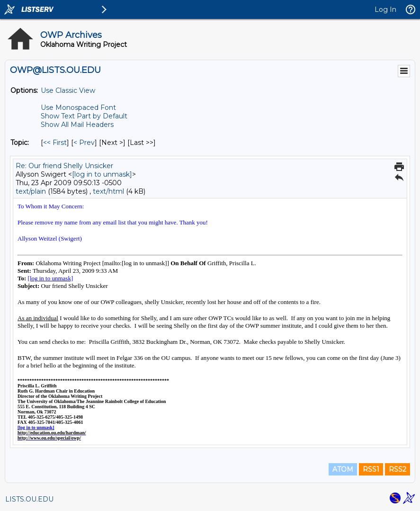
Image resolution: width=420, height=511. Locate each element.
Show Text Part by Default (84, 116)
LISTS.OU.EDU (29, 499)
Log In (385, 9)
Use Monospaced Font (78, 108)
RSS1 (371, 469)
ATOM (343, 469)
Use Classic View (68, 90)
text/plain (31, 191)
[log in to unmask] (102, 174)
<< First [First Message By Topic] (55, 143)
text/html (108, 191)
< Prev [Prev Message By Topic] (84, 143)
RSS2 (398, 469)
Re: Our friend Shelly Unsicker (64, 166)
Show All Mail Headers (77, 125)
